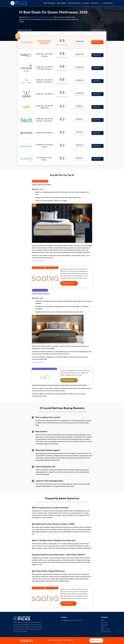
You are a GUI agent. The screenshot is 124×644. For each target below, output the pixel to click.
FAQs (103, 620)
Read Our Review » (62, 45)
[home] (19, 3)
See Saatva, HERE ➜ (39, 261)
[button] (96, 3)
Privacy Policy (106, 632)
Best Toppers (62, 3)
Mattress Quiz (108, 3)
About (103, 627)
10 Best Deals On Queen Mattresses (40, 17)
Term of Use (105, 629)
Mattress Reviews (74, 3)
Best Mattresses (49, 3)
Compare (86, 3)
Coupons (104, 623)
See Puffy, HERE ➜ (38, 362)
